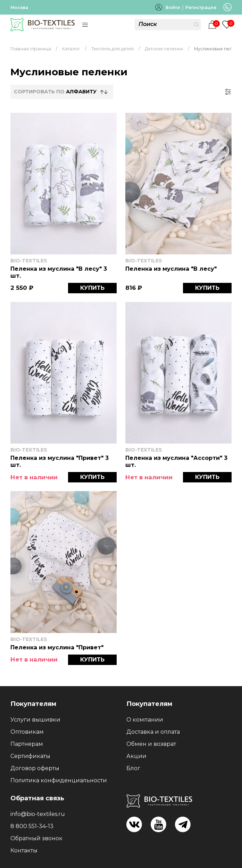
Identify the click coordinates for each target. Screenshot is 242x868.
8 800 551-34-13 (32, 826)
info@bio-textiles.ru (38, 814)
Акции (136, 756)
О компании (145, 720)
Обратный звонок (36, 838)
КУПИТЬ (92, 288)
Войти (173, 7)
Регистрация (201, 7)
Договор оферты (35, 768)
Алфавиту (81, 92)
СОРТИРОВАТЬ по (55, 92)
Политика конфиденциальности (59, 780)
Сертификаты (30, 756)
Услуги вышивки (35, 720)
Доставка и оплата (153, 732)
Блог (133, 768)
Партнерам (27, 744)
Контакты (24, 850)
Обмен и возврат (151, 744)
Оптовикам (27, 732)
